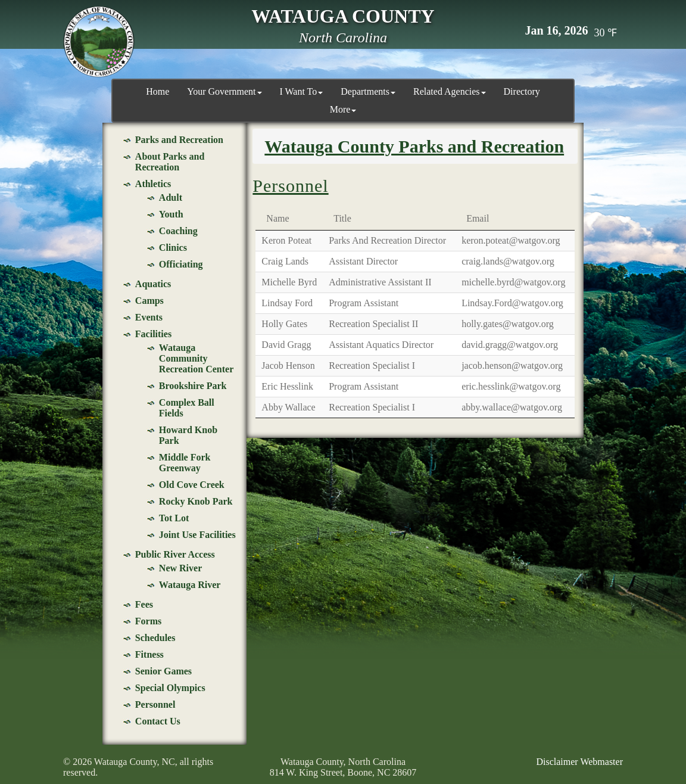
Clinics (173, 248)
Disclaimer (557, 762)
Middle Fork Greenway (185, 463)
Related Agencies (450, 91)
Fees (144, 604)
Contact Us (158, 721)
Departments (368, 91)
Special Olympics (170, 688)
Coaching (178, 231)
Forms (148, 621)
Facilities (153, 334)
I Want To (302, 91)
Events (149, 317)
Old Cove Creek (192, 485)
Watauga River (190, 585)
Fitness (149, 654)
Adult (171, 197)
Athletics (153, 184)
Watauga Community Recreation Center (196, 358)
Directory (522, 91)
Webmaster (601, 762)
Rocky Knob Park (196, 501)
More (343, 109)
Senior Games (163, 671)
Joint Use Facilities (197, 535)
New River (180, 568)
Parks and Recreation (179, 140)
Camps (149, 301)
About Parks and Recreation (170, 162)
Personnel (155, 704)
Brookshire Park (193, 386)
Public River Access (175, 554)
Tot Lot (174, 518)
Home (158, 91)
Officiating (181, 264)
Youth (171, 214)
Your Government (224, 91)
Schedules (155, 638)
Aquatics (153, 284)
